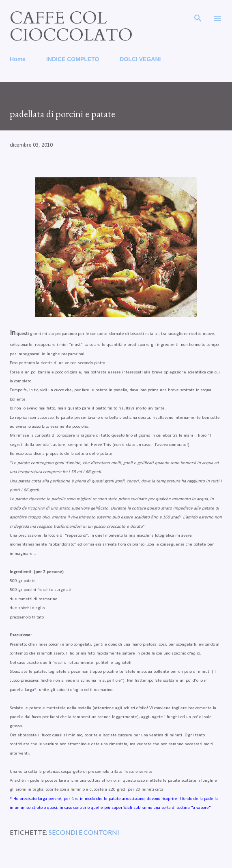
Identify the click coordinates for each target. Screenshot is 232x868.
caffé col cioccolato (71, 27)
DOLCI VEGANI (140, 59)
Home (18, 59)
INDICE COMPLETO (73, 59)
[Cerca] (198, 15)
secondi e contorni (84, 832)
